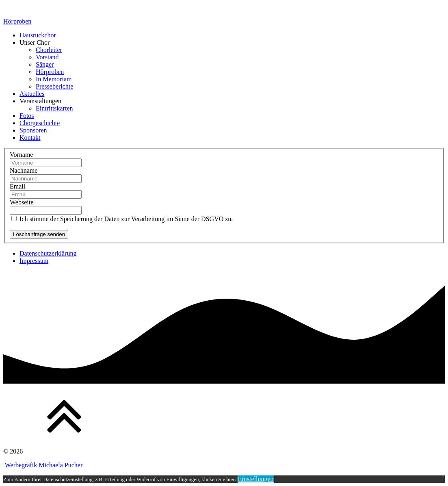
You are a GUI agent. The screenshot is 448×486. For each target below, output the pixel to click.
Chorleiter (49, 50)
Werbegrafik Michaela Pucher (43, 465)
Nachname (24, 170)
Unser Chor (35, 42)
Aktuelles (32, 94)
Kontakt (30, 138)
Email (17, 186)
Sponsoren (33, 130)
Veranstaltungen (40, 101)
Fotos (27, 116)
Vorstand (47, 57)
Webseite (22, 202)
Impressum (34, 261)
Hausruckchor (38, 35)
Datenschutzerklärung (48, 253)
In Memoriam (54, 79)
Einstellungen (256, 479)
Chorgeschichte (40, 123)
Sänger (45, 64)
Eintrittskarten (54, 108)
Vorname (21, 155)
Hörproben (17, 21)
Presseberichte (54, 86)
